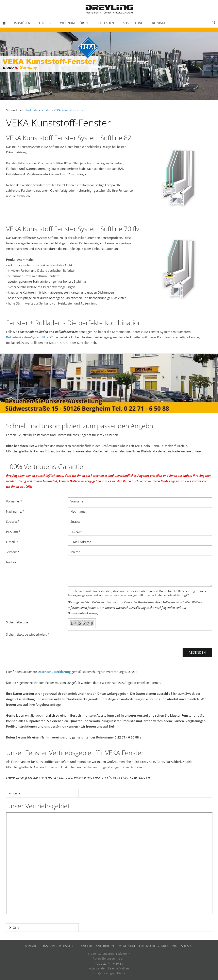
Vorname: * (14, 501)
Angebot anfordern (97, 946)
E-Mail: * (12, 542)
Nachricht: (13, 562)
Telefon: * (13, 552)
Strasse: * (13, 522)
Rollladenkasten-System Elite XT (29, 337)
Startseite (31, 110)
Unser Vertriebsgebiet (59, 946)
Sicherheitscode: (17, 622)
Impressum (126, 946)
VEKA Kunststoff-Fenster (70, 110)
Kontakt (31, 946)
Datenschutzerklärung (54, 672)
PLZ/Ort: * (13, 532)
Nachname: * (15, 511)
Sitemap (187, 946)
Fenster (46, 110)
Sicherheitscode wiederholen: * (28, 634)
